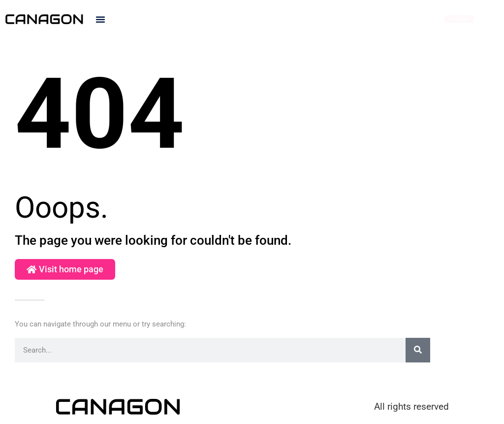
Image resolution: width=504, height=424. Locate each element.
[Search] (418, 350)
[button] (100, 19)
